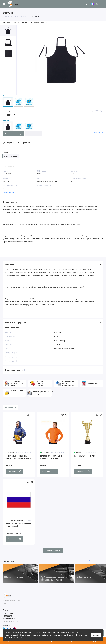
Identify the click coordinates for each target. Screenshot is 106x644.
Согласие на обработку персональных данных (48, 635)
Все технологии (96, 561)
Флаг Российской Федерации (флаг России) (18, 525)
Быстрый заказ (34, 134)
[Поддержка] (102, 4)
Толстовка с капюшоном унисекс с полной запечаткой (18, 457)
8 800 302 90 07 (9, 616)
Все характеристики (9, 193)
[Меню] (4, 4)
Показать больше (53, 550)
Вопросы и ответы (39, 23)
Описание (6, 23)
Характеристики (20, 23)
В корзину (15, 471)
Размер (5, 152)
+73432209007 (8, 614)
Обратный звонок (9, 618)
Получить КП (99, 132)
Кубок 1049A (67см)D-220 (85, 456)
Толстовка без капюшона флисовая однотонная (51, 457)
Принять (96, 635)
